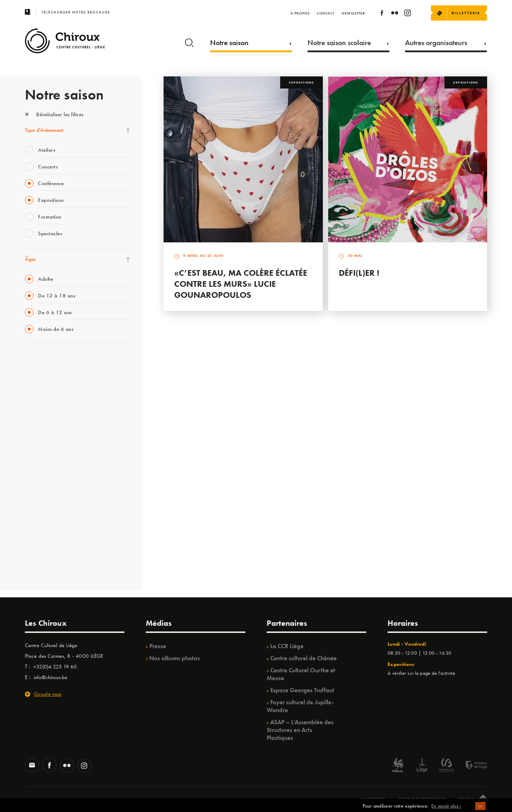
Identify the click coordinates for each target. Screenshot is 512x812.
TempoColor (38, 522)
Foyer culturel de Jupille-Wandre (300, 706)
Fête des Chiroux (42, 362)
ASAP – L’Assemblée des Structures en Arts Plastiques (300, 730)
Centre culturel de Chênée (303, 658)
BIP (28, 449)
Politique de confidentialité (422, 799)
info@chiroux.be (50, 677)
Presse (158, 646)
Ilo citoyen (36, 507)
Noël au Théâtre (42, 537)
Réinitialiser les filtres (54, 114)
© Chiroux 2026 (373, 799)
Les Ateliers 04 (41, 464)
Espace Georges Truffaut (302, 690)
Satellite (33, 435)
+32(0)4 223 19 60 (55, 667)
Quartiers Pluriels (43, 493)
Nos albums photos (175, 658)
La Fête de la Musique (48, 376)
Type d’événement (44, 130)
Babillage (35, 420)
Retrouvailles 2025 (45, 566)
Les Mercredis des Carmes (52, 391)
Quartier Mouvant (44, 478)
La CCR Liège (287, 646)
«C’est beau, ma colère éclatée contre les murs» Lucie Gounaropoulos (241, 284)
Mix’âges (35, 405)
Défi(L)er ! (359, 273)
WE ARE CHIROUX (46, 551)
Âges (30, 259)
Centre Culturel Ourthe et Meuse (301, 674)
